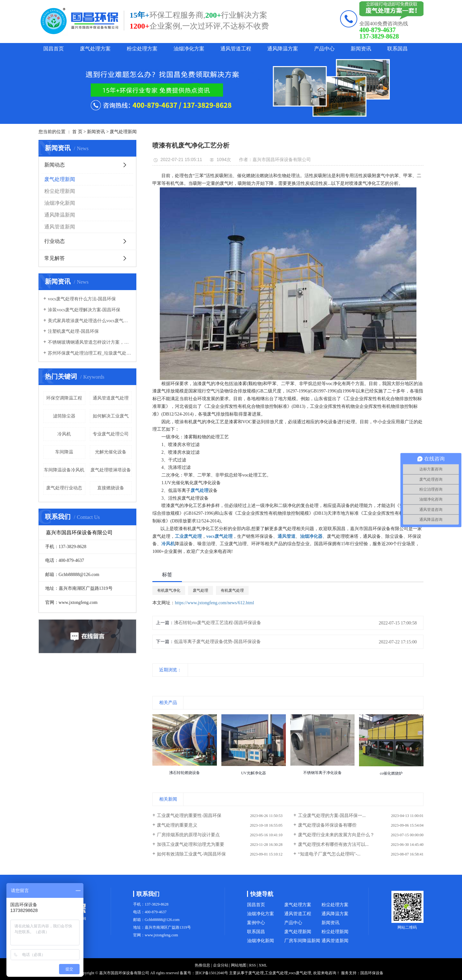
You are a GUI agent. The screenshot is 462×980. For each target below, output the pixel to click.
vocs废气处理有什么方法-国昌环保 (82, 299)
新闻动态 (55, 165)
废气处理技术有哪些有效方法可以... (334, 844)
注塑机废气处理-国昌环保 (73, 331)
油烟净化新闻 (60, 203)
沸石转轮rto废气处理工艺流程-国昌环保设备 (218, 623)
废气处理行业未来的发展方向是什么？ (336, 835)
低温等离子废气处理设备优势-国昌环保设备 (217, 642)
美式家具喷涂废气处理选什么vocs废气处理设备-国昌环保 (90, 321)
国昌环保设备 (372, 973)
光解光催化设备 (111, 452)
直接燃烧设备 (111, 488)
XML (263, 965)
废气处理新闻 (123, 132)
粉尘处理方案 (142, 49)
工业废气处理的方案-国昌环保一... (332, 816)
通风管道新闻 (60, 227)
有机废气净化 (169, 590)
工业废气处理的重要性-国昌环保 (189, 816)
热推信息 (202, 965)
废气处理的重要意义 (177, 825)
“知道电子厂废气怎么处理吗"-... (329, 854)
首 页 (77, 132)
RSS (252, 965)
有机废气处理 (232, 590)
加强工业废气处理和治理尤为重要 (191, 844)
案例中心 (256, 923)
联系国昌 (398, 49)
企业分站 (221, 965)
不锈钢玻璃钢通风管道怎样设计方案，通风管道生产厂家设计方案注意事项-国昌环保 (90, 342)
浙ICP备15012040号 (212, 973)
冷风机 (64, 434)
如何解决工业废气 (111, 416)
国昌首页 (54, 49)
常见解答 (55, 258)
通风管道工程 (236, 49)
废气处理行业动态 (64, 488)
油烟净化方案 (189, 49)
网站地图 (239, 965)
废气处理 (201, 590)
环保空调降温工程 (64, 398)
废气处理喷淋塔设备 (111, 470)
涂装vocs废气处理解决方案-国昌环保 (84, 310)
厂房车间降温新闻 (302, 941)
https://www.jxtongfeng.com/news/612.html (214, 603)
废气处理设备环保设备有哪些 (327, 825)
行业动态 (55, 241)
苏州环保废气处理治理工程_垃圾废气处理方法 (90, 353)
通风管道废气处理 (111, 398)
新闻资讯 (361, 49)
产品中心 (324, 49)
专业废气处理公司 (111, 434)
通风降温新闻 (60, 215)
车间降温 (64, 452)
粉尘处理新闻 (60, 191)
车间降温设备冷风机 (64, 470)
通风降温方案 (283, 49)
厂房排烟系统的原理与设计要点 (188, 835)
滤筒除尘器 (64, 416)
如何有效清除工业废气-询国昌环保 (191, 854)
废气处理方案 (95, 49)
